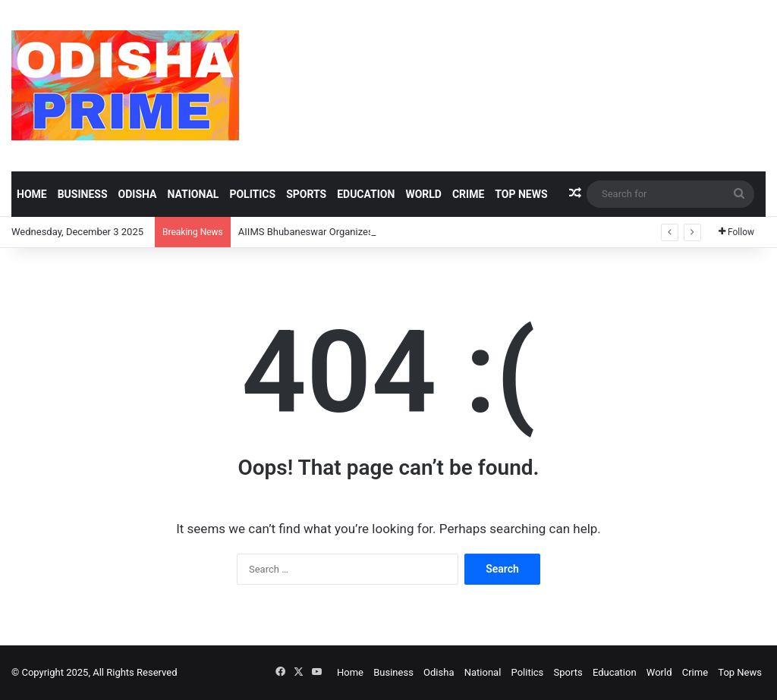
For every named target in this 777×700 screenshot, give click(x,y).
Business (83, 194)
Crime (468, 194)
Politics (252, 194)
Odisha (138, 194)
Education (366, 194)
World (423, 194)
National (193, 194)
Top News (521, 194)
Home (32, 194)
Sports (306, 194)
